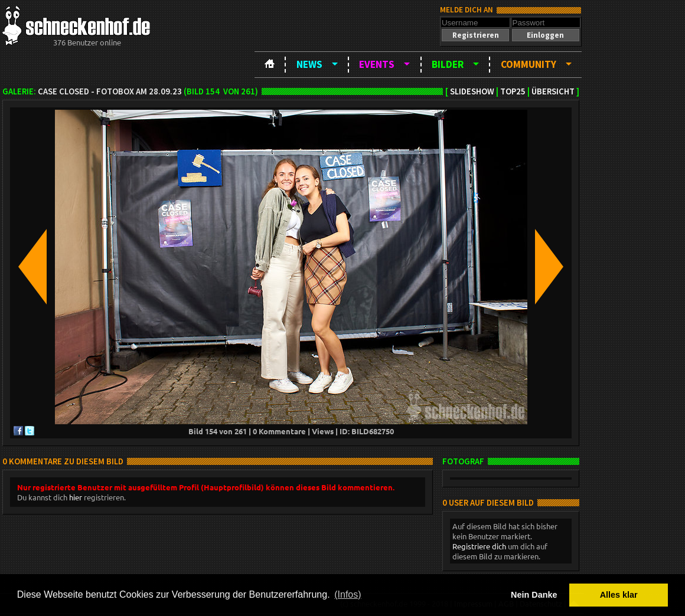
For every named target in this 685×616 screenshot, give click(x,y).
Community (529, 64)
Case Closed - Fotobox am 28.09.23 (110, 91)
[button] (475, 35)
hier (76, 497)
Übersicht (553, 91)
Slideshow (472, 91)
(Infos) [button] (348, 594)
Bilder (448, 64)
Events (377, 64)
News (309, 64)
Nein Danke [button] (534, 595)
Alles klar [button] (619, 595)
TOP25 (513, 91)
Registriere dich (479, 546)
